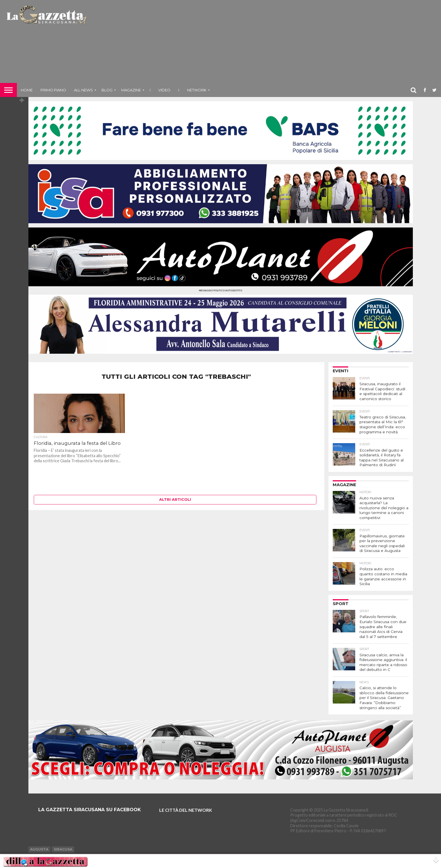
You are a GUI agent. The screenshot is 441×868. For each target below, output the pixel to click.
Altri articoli (175, 500)
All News (83, 90)
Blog (107, 90)
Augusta (39, 839)
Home (27, 90)
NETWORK (197, 90)
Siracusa (63, 839)
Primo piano (53, 90)
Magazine (131, 90)
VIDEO (164, 90)
